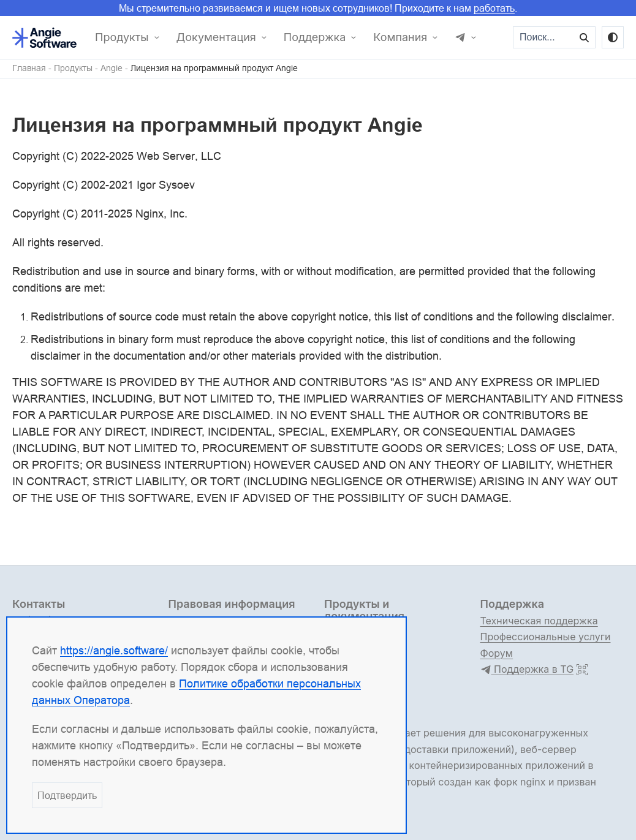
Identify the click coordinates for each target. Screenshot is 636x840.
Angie (112, 68)
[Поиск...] (544, 37)
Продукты (122, 37)
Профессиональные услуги (546, 637)
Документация (216, 37)
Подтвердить (67, 795)
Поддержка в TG (527, 670)
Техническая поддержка (539, 621)
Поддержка (315, 37)
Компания (400, 37)
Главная (29, 68)
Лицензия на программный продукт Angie (214, 68)
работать (494, 8)
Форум (497, 653)
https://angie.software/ (114, 650)
